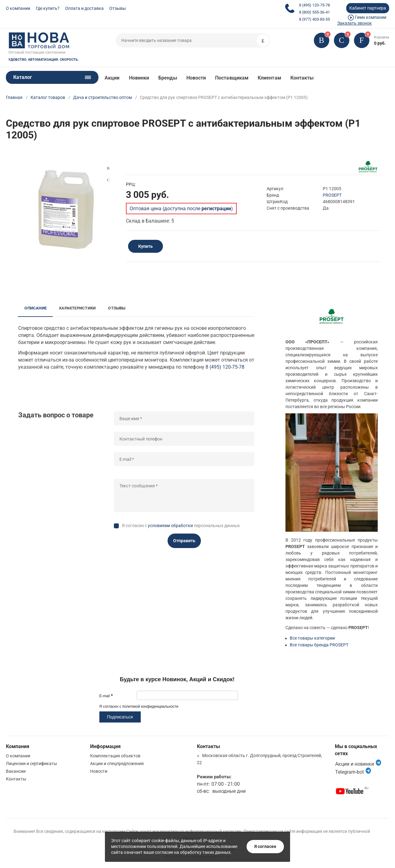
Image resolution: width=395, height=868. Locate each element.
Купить (146, 246)
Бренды (168, 78)
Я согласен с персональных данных (181, 526)
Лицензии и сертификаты (31, 764)
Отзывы (118, 8)
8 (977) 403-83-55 (314, 19)
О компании (18, 8)
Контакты (302, 78)
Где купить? (48, 8)
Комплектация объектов (115, 756)
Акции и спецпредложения (117, 764)
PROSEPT (332, 195)
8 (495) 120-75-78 (314, 5)
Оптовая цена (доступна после (180, 209)
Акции (112, 78)
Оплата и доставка (84, 8)
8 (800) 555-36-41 (314, 12)
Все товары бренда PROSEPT (319, 645)
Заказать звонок (355, 23)
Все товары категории (312, 638)
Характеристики (77, 308)
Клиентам (269, 78)
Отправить (184, 541)
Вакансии (16, 771)
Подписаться (120, 717)
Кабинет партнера (368, 8)
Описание (35, 308)
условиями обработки (170, 526)
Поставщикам (232, 78)
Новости (196, 78)
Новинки (139, 78)
